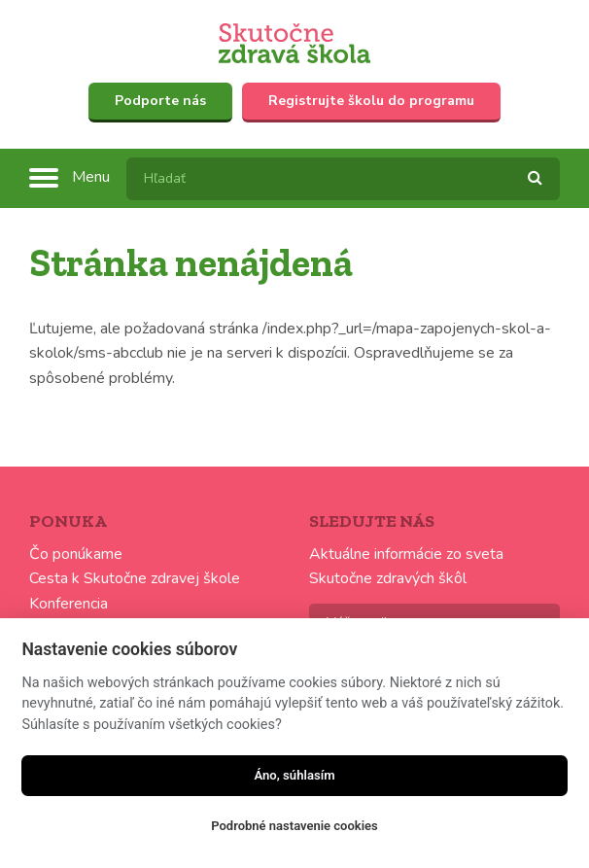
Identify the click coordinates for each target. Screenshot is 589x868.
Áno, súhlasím (294, 775)
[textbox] (343, 179)
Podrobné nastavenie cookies (294, 826)
